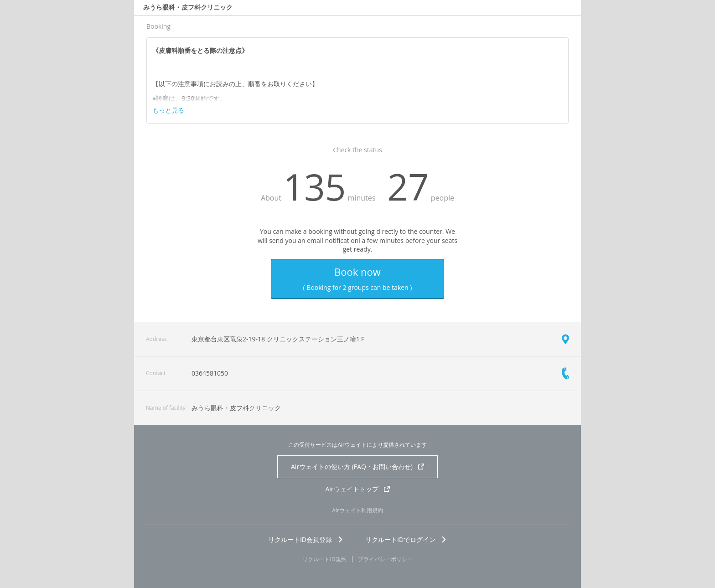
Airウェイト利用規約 (357, 510)
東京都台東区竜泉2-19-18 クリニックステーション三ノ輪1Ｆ (279, 339)
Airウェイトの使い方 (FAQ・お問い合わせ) (357, 467)
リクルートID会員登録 (306, 539)
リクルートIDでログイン (406, 539)
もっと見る (168, 110)
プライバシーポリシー (385, 559)
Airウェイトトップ (357, 489)
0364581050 (210, 373)
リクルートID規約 (324, 559)
